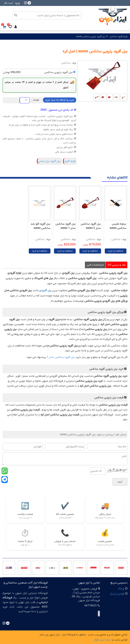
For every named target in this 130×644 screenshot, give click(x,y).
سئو (109, 640)
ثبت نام (9, 3)
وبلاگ (121, 589)
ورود (17, 3)
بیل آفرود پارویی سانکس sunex (91, 37)
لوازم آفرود (70, 161)
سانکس (66, 63)
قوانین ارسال (117, 594)
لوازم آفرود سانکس (119, 37)
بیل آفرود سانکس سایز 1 (61, 357)
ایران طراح (99, 640)
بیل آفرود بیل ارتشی (49, 161)
